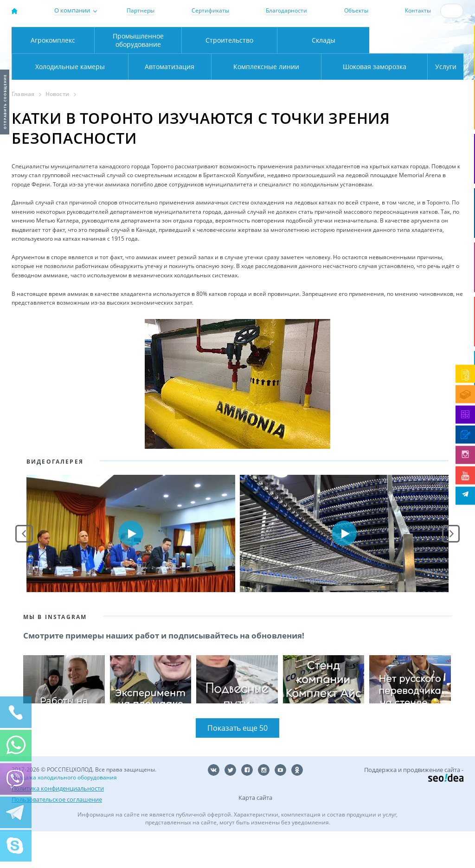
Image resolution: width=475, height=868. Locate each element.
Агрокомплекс (53, 77)
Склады (324, 77)
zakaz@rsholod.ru (425, 47)
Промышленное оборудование (138, 77)
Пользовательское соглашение (57, 836)
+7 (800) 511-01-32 (420, 39)
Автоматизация (68, 103)
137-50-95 (420, 31)
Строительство (229, 77)
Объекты (356, 10)
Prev (24, 570)
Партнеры (141, 10)
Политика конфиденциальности (58, 825)
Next (451, 570)
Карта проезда (163, 57)
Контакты (418, 10)
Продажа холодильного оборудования (64, 814)
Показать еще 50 (237, 765)
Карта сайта (255, 834)
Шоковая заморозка (343, 103)
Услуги (439, 103)
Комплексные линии (198, 103)
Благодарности (286, 10)
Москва (143, 37)
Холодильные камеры (417, 77)
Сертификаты (210, 10)
